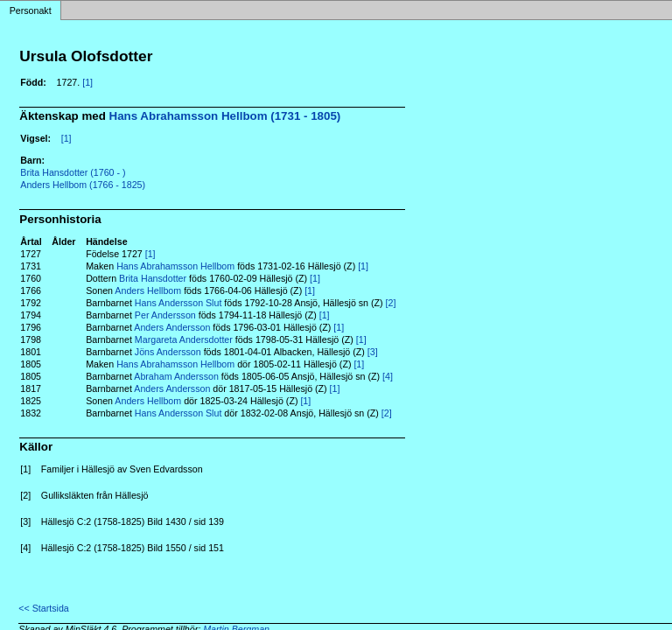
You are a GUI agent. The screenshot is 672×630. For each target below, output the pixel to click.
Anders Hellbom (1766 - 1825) (83, 185)
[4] (388, 376)
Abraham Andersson (176, 376)
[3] (373, 352)
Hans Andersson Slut (178, 303)
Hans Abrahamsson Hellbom (175, 266)
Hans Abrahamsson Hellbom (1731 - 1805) (225, 116)
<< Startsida (43, 608)
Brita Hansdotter (153, 278)
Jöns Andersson (168, 352)
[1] (87, 82)
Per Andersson (165, 315)
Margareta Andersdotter (184, 339)
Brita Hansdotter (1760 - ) (73, 172)
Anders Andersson (172, 327)
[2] (391, 303)
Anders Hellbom (148, 290)
